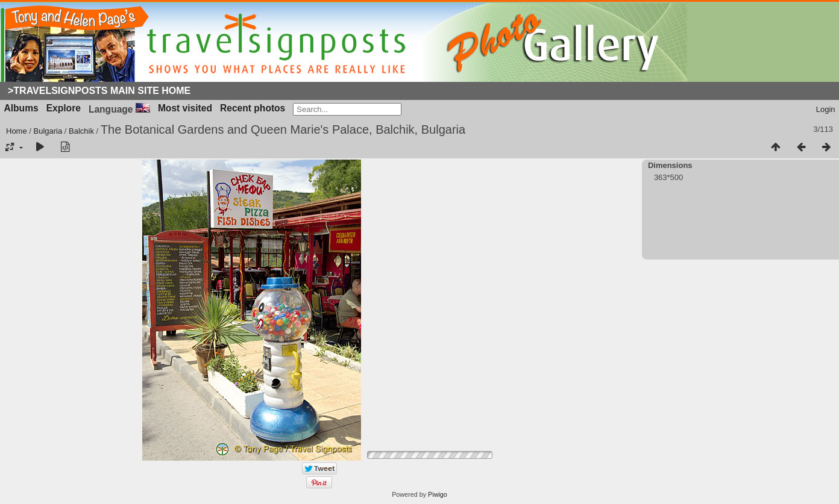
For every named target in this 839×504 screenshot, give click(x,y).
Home (17, 131)
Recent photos (253, 108)
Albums (21, 108)
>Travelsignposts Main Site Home (99, 91)
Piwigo (438, 494)
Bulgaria (48, 131)
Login (826, 109)
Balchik (81, 131)
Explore (64, 108)
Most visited (185, 108)
